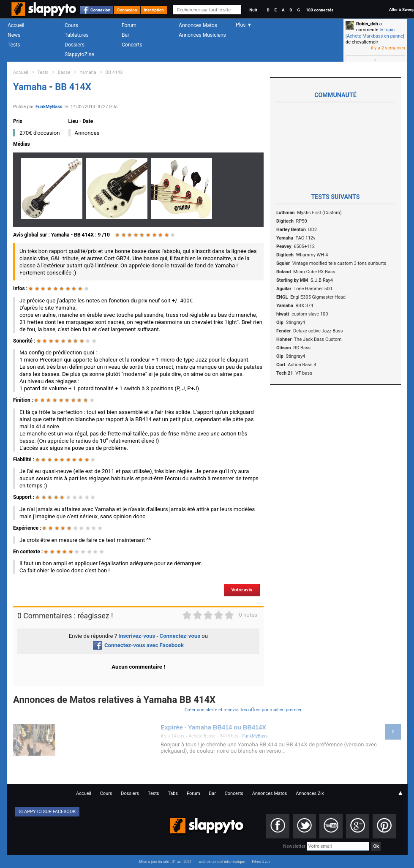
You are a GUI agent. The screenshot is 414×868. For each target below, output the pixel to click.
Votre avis (242, 590)
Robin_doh (367, 24)
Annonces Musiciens (202, 35)
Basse (64, 72)
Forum (129, 25)
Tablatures (77, 35)
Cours (71, 25)
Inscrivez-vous (137, 636)
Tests (14, 45)
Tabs (173, 793)
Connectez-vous (180, 636)
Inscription (154, 10)
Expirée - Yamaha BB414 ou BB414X (213, 727)
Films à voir (261, 862)
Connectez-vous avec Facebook (138, 645)
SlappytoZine (79, 54)
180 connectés (320, 10)
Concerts (132, 45)
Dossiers (75, 45)
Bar (125, 35)
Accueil (16, 25)
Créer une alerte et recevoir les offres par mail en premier (243, 710)
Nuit (253, 10)
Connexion (100, 10)
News (14, 35)
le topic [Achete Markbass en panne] (375, 33)
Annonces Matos (198, 25)
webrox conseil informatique (222, 862)
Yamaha (88, 72)
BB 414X (114, 72)
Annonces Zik (310, 793)
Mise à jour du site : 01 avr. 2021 (165, 862)
